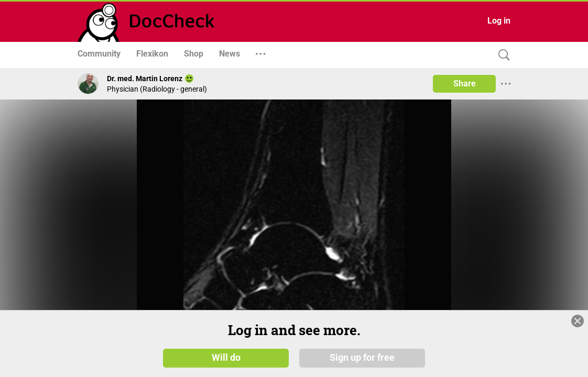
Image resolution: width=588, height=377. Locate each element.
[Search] (502, 55)
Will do (226, 357)
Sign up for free (362, 357)
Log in (499, 21)
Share (465, 84)
